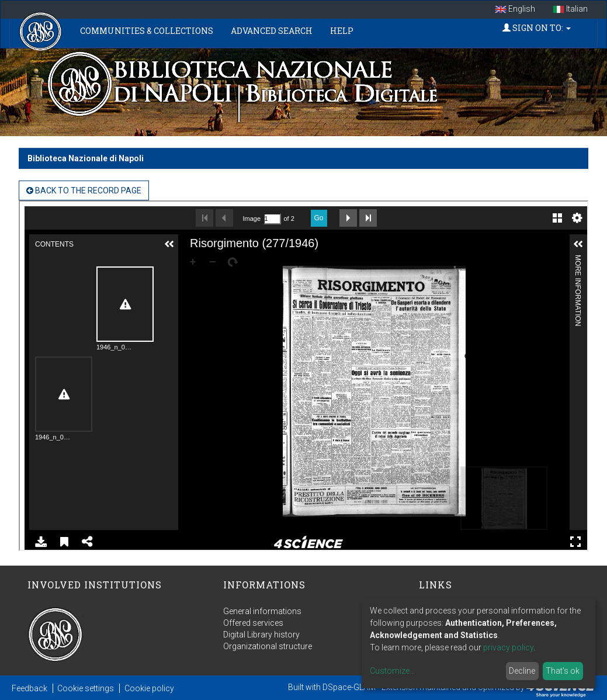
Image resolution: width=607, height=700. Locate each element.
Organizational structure (268, 646)
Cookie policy (149, 688)
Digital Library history (261, 635)
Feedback (30, 688)
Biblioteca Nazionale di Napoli (86, 158)
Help (342, 31)
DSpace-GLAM (349, 687)
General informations (262, 611)
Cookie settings (86, 688)
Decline (522, 671)
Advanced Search (272, 31)
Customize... (392, 671)
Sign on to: (537, 28)
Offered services (253, 623)
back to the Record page (84, 190)
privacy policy (508, 647)
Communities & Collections (147, 31)
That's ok (563, 671)
